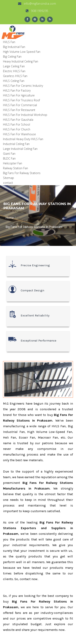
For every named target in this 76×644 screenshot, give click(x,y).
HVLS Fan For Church (17, 129)
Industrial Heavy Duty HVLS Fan (23, 139)
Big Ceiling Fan (12, 57)
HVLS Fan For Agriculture (19, 95)
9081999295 (37, 11)
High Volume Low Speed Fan (22, 52)
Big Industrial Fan (14, 47)
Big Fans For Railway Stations (22, 173)
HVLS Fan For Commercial (20, 105)
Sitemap (9, 178)
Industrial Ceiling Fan (16, 144)
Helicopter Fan (13, 163)
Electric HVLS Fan (14, 71)
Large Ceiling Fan (14, 66)
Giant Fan (9, 154)
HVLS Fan (9, 42)
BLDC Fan (9, 158)
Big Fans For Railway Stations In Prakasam (34, 227)
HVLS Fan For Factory (17, 90)
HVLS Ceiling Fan (14, 81)
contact (8, 183)
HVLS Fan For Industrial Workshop (25, 115)
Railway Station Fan (16, 168)
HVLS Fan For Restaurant (19, 110)
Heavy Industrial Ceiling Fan (21, 61)
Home (10, 218)
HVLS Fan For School (17, 124)
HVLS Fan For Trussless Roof (21, 100)
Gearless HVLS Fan (15, 76)
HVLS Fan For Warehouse (19, 134)
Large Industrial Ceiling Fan (20, 149)
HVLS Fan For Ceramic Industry (23, 86)
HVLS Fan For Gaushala (18, 120)
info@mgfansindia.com (37, 4)
